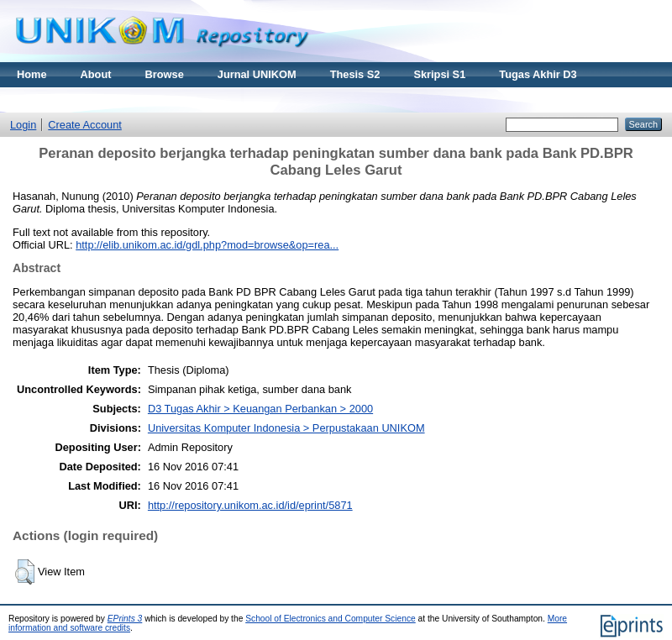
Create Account (85, 125)
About (96, 74)
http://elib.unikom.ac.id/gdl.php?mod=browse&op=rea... (207, 245)
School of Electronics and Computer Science (331, 619)
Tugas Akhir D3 (538, 74)
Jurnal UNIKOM (257, 74)
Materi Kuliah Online (69, 100)
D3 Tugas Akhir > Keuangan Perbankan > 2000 (260, 409)
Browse (165, 74)
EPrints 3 (125, 619)
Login (23, 125)
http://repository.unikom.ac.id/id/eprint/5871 (250, 505)
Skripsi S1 (439, 74)
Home (32, 74)
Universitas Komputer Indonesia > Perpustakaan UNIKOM (286, 428)
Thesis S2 (355, 74)
